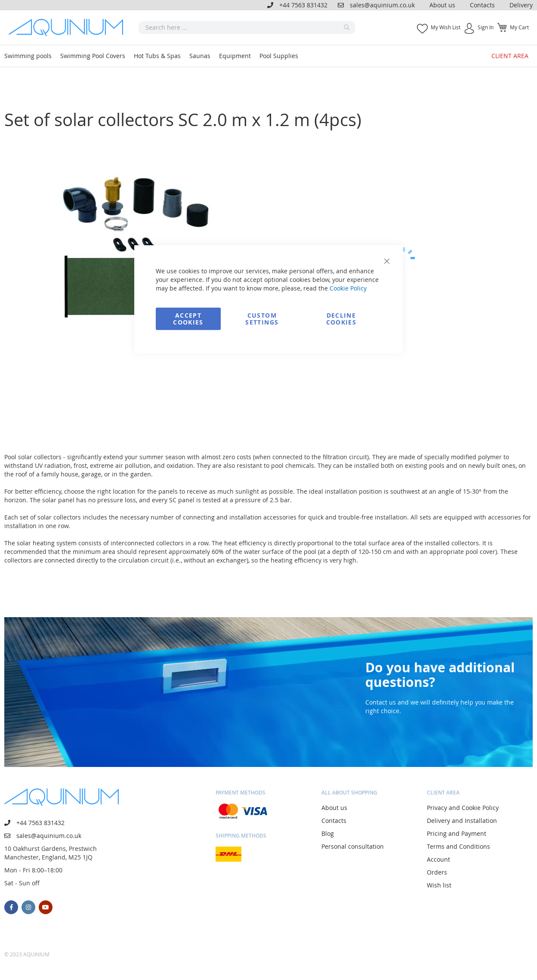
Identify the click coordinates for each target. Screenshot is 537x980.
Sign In (486, 27)
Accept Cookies (188, 318)
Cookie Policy (348, 288)
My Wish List (446, 27)
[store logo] (69, 28)
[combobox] (247, 28)
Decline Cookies (341, 318)
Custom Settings (262, 318)
